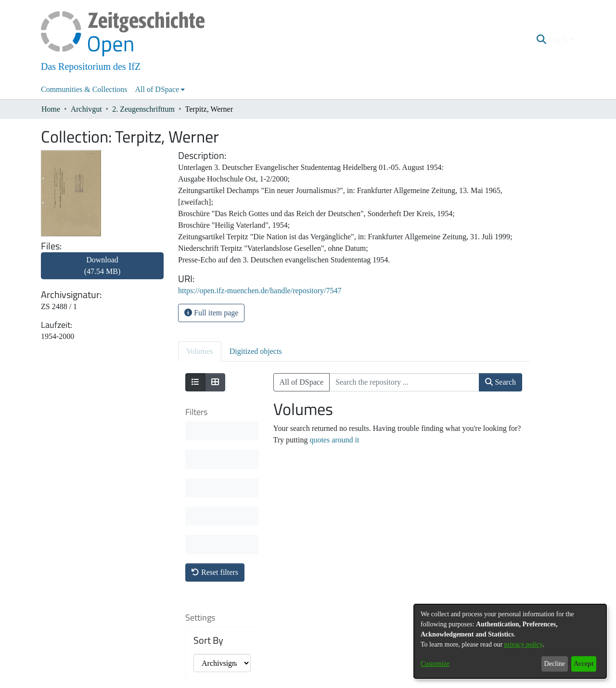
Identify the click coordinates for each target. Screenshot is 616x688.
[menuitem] (160, 90)
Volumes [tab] (200, 351)
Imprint (358, 682)
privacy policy (524, 644)
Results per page (216, 566)
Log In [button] (559, 40)
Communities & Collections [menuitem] (84, 89)
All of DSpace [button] (157, 89)
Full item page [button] (211, 313)
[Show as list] (195, 382)
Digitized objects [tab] (256, 351)
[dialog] (510, 641)
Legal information (320, 682)
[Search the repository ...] (404, 382)
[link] (102, 271)
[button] (542, 40)
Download (103, 266)
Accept (584, 664)
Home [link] (51, 109)
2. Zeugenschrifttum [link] (143, 109)
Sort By (208, 498)
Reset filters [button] (215, 430)
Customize (435, 664)
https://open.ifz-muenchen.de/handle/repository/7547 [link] (260, 291)
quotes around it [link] (334, 440)
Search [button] (500, 382)
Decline (554, 664)
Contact (281, 682)
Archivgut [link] (86, 109)
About (256, 682)
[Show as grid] (215, 382)
